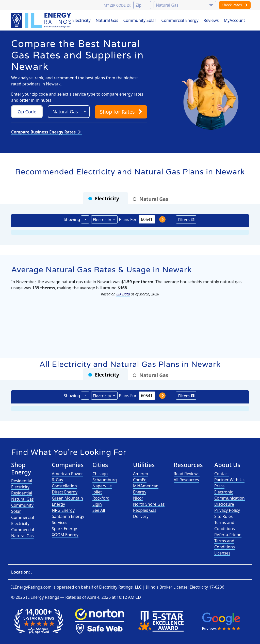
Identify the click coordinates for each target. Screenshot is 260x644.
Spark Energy (64, 529)
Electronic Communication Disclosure (230, 498)
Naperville (102, 486)
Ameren (141, 474)
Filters (184, 220)
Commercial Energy (180, 20)
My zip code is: (117, 5)
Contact (222, 474)
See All (99, 510)
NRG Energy (63, 510)
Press (219, 486)
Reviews (211, 20)
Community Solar (140, 20)
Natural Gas (107, 20)
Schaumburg (105, 480)
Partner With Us (229, 480)
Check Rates (235, 5)
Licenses (222, 553)
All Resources (186, 480)
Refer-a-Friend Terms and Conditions (228, 541)
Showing (72, 219)
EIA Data (123, 294)
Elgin (97, 504)
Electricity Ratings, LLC (120, 587)
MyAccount (235, 20)
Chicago (100, 474)
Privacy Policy (227, 510)
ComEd (140, 480)
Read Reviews (187, 474)
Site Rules (224, 516)
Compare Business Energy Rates (46, 132)
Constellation (64, 486)
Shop (121, 112)
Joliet (97, 492)
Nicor (138, 498)
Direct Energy (65, 492)
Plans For (128, 219)
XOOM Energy (65, 535)
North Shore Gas (149, 504)
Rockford (101, 498)
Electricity (82, 20)
